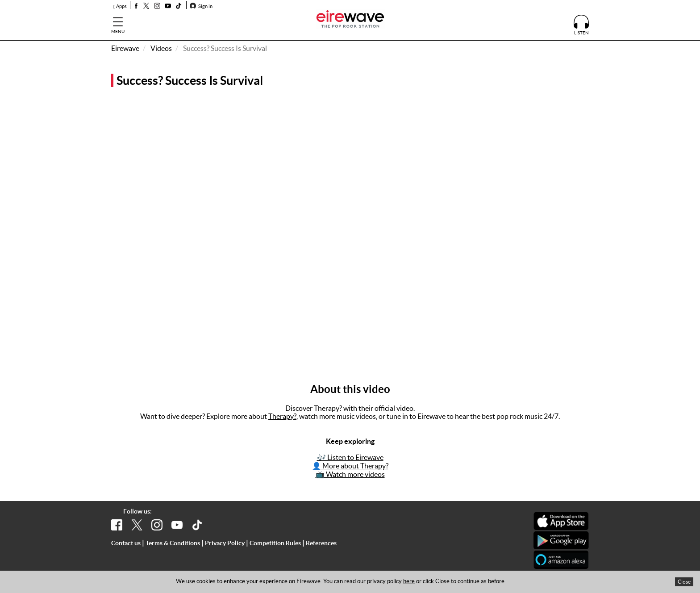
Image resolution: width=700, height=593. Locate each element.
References (321, 543)
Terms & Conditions (173, 543)
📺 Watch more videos (350, 474)
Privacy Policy (225, 543)
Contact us (126, 543)
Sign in (201, 6)
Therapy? (282, 416)
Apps (120, 6)
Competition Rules (275, 543)
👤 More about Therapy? (350, 466)
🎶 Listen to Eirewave (350, 457)
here (409, 581)
